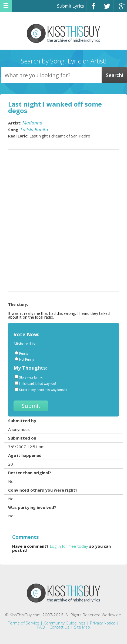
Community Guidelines (65, 623)
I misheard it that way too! (35, 383)
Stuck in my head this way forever (41, 390)
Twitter (107, 9)
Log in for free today (69, 546)
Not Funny (24, 359)
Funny (21, 353)
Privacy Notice (103, 623)
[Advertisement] (63, 220)
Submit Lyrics (71, 6)
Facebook (93, 9)
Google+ (120, 9)
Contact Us (59, 627)
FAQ (41, 627)
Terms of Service (24, 623)
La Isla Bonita (34, 129)
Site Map (82, 627)
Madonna (32, 123)
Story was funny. (29, 377)
